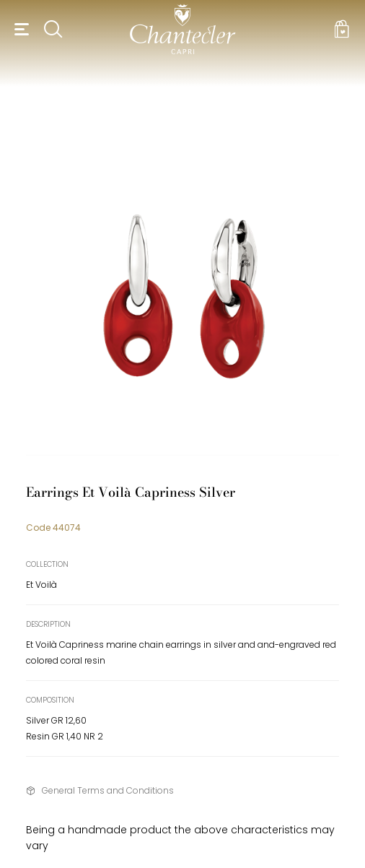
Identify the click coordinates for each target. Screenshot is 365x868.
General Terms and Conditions (108, 790)
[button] (19, 29)
